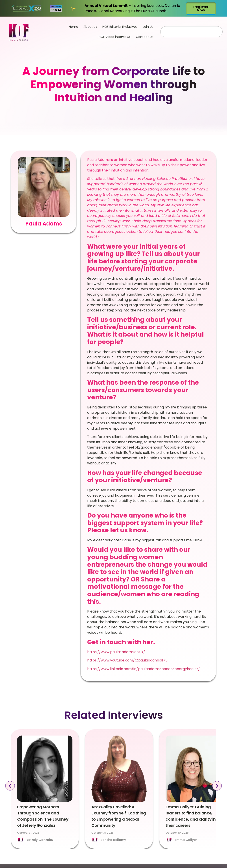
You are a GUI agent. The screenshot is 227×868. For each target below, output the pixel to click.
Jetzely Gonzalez (40, 840)
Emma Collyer (186, 840)
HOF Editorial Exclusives (120, 27)
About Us (90, 27)
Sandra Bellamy (113, 840)
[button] (9, 786)
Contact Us (145, 37)
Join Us (148, 27)
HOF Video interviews (115, 37)
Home (74, 27)
